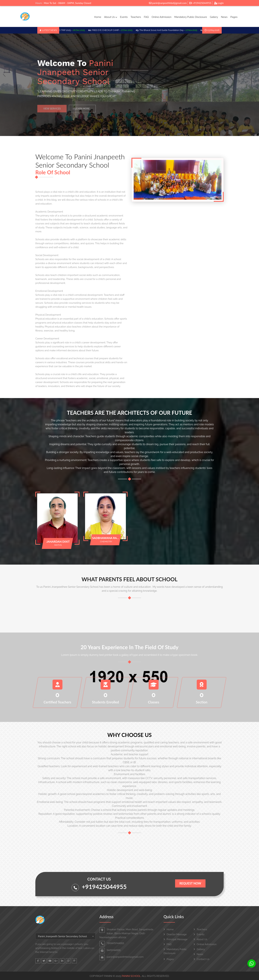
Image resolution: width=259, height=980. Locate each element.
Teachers (136, 17)
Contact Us (201, 959)
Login (219, 3)
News (224, 17)
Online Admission (162, 17)
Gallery (214, 17)
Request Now (190, 883)
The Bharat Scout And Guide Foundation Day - (169, 30)
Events (124, 17)
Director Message (175, 934)
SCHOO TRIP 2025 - (70, 30)
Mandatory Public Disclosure (191, 17)
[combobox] (65, 936)
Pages (234, 17)
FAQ (146, 17)
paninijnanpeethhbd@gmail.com (168, 3)
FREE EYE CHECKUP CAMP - (113, 30)
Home (98, 17)
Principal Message (175, 939)
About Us (111, 17)
